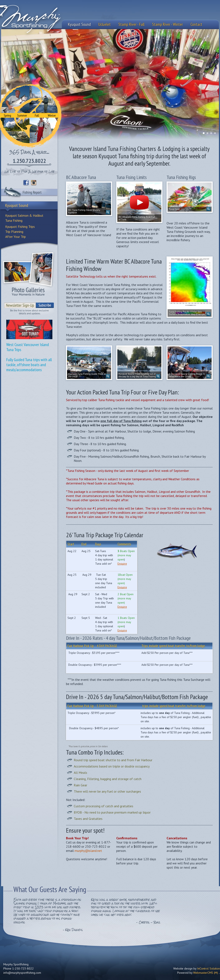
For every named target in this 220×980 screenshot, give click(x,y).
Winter (52, 115)
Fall (37, 115)
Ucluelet (104, 24)
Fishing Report (29, 193)
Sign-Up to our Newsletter (29, 307)
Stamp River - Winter (167, 24)
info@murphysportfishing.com (22, 973)
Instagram (34, 183)
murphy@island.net (88, 851)
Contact (196, 24)
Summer (22, 115)
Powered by (198, 973)
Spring (7, 115)
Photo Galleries (28, 274)
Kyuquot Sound (79, 24)
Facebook (26, 183)
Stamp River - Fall (131, 24)
